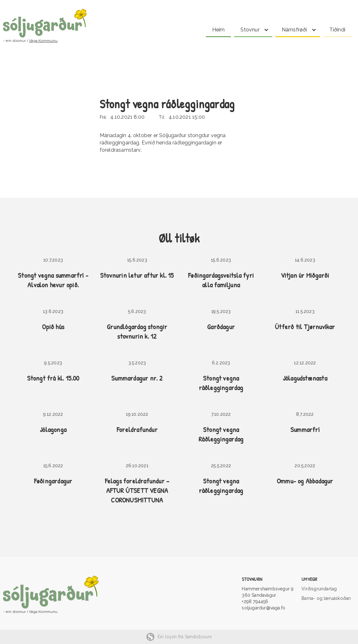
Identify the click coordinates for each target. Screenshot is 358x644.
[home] (90, 23)
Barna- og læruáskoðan (326, 598)
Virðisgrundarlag (319, 589)
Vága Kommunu (43, 41)
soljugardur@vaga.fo (263, 608)
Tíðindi (337, 30)
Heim (219, 30)
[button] (253, 29)
